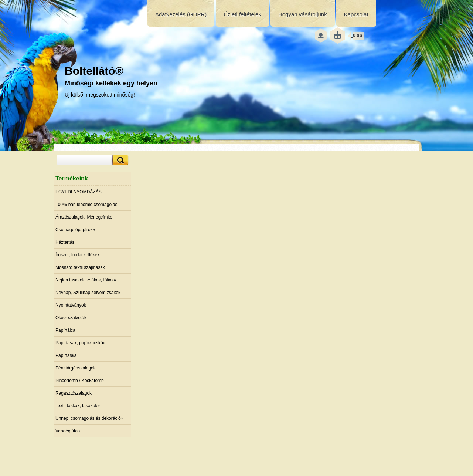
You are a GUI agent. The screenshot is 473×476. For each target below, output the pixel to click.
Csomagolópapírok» (75, 230)
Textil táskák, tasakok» (78, 406)
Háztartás (65, 242)
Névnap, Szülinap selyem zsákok (88, 293)
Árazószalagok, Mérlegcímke (84, 217)
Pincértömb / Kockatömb (80, 381)
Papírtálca (65, 330)
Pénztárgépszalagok (76, 368)
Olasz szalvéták (71, 318)
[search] (119, 160)
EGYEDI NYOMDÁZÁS (79, 192)
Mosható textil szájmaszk (80, 267)
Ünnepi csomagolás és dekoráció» (89, 418)
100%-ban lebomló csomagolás (86, 205)
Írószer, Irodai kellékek (77, 255)
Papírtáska (66, 355)
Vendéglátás (68, 431)
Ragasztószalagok (74, 393)
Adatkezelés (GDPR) (181, 14)
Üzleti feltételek (242, 14)
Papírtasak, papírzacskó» (80, 343)
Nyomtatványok (71, 305)
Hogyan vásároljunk (303, 14)
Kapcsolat (356, 14)
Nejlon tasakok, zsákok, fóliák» (86, 280)
